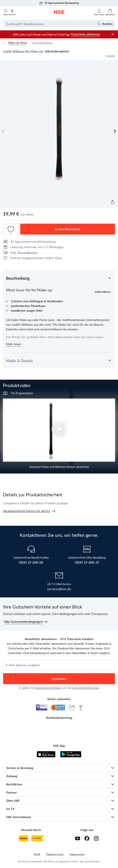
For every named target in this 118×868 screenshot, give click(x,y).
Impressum (77, 854)
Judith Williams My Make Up (23, 51)
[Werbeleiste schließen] (113, 34)
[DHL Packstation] (37, 838)
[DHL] (24, 838)
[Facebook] (87, 838)
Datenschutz (55, 854)
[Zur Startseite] (59, 12)
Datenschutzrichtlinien (48, 688)
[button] (59, 278)
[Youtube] (78, 838)
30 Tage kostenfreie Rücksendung (59, 3)
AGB (37, 854)
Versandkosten (27, 252)
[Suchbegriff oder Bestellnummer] (49, 24)
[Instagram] (96, 838)
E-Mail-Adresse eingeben (23, 665)
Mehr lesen (14, 344)
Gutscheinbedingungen (86, 688)
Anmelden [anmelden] (59, 679)
